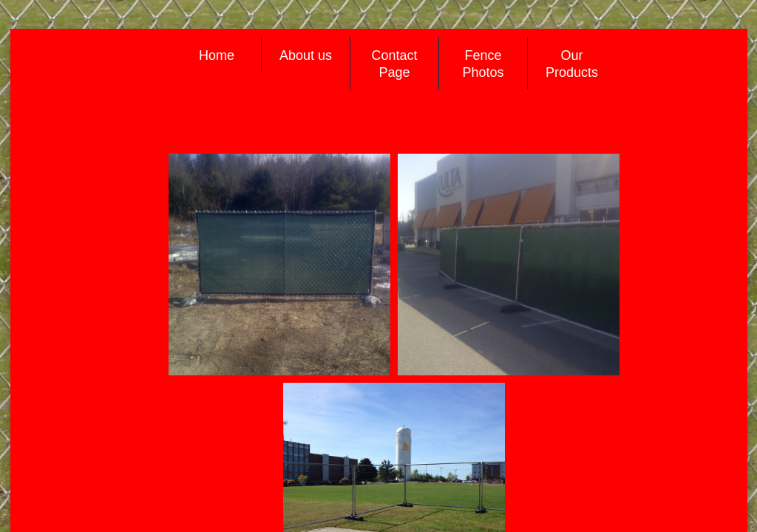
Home (217, 55)
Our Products (572, 64)
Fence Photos (483, 64)
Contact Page (394, 64)
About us (306, 55)
